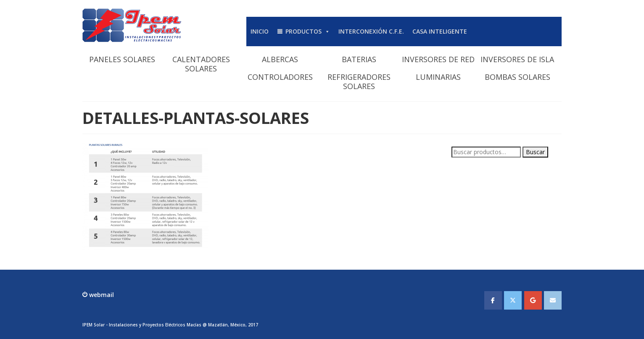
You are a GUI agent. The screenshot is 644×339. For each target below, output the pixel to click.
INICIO (260, 31)
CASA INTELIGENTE (440, 31)
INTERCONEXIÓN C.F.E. (371, 31)
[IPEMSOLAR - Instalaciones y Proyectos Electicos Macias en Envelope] (553, 300)
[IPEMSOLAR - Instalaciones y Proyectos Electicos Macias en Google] (533, 300)
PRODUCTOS (308, 31)
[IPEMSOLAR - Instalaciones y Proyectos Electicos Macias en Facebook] (493, 300)
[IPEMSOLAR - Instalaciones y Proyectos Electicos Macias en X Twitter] (513, 300)
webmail (101, 295)
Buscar (535, 152)
